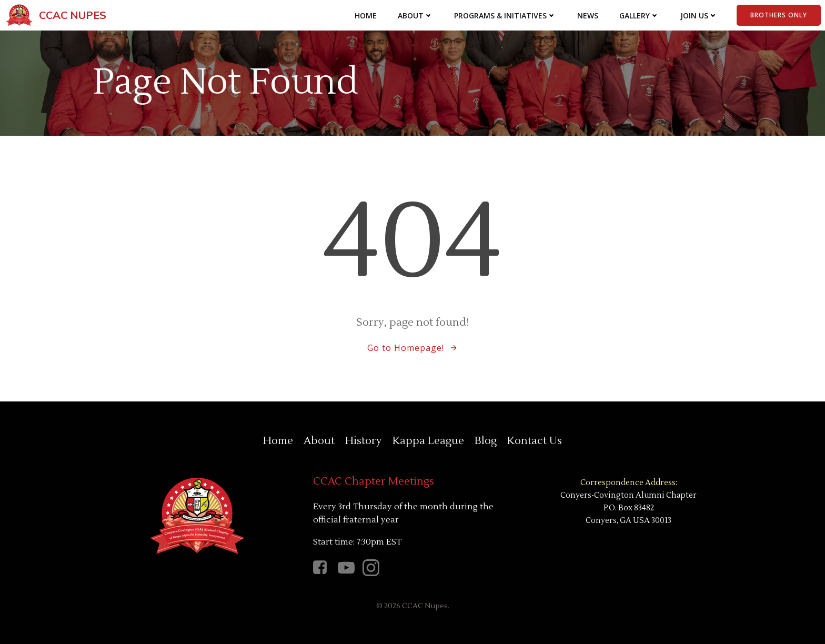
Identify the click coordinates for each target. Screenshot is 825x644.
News (588, 16)
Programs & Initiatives (505, 16)
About (415, 16)
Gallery (639, 16)
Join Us (699, 16)
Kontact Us (535, 441)
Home (366, 16)
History (364, 441)
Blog (486, 441)
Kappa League (428, 441)
